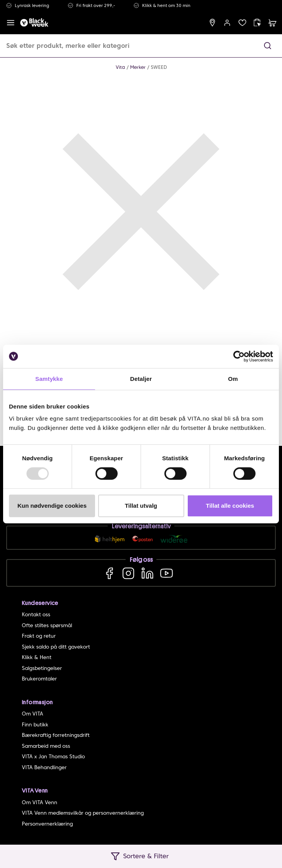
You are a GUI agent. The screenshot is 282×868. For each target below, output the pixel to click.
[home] (34, 23)
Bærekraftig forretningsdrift (56, 735)
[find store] (212, 23)
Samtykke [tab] (49, 379)
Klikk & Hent (37, 657)
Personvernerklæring (47, 824)
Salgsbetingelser (42, 668)
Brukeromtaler (39, 679)
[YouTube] (167, 573)
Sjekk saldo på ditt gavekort (56, 647)
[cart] (272, 23)
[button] (268, 46)
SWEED (159, 67)
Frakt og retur (39, 636)
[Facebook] (109, 573)
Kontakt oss (36, 615)
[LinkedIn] (147, 573)
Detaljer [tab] (141, 379)
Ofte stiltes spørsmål (47, 625)
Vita (120, 67)
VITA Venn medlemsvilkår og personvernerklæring (83, 813)
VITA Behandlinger (44, 767)
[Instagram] (128, 573)
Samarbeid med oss (46, 746)
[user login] (227, 23)
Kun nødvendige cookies (52, 506)
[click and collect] (257, 23)
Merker (138, 67)
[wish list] (242, 23)
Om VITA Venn (40, 802)
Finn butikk (35, 725)
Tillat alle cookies (230, 506)
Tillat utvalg (141, 506)
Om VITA (33, 714)
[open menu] (11, 23)
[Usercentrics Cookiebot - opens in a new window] (239, 356)
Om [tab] (233, 379)
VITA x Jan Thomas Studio (53, 757)
